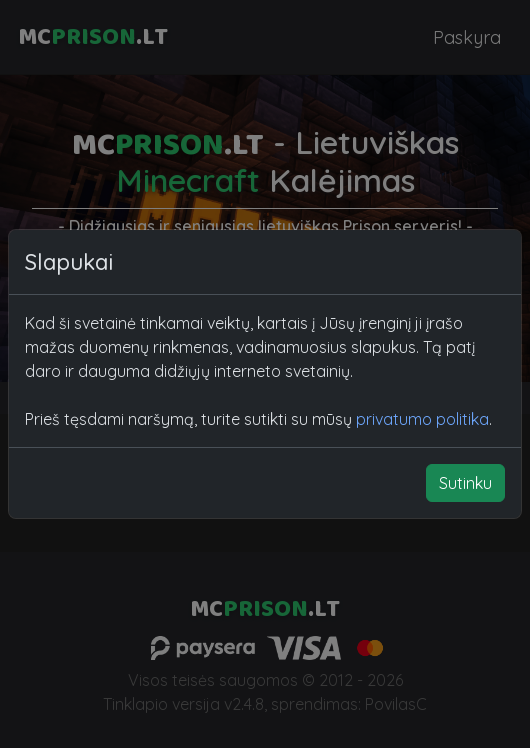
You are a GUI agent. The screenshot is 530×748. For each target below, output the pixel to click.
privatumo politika (422, 419)
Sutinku (465, 483)
